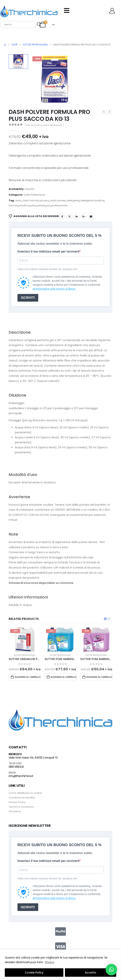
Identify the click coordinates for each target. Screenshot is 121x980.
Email (91, 216)
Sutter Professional (34, 195)
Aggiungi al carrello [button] (28, 677)
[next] (110, 112)
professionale (59, 205)
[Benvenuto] (114, 11)
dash (18, 200)
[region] (61, 965)
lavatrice (24, 205)
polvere (41, 205)
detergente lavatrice (92, 200)
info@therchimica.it (21, 776)
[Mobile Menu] (67, 11)
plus (33, 205)
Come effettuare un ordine (25, 793)
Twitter (69, 216)
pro (48, 205)
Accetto (91, 973)
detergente (73, 200)
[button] (105, 619)
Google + (84, 216)
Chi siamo (15, 811)
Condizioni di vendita (22, 798)
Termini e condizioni (21, 807)
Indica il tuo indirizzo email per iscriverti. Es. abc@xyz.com (47, 269)
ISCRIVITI (28, 298)
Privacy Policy (17, 802)
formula (13, 205)
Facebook (62, 216)
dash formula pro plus (36, 200)
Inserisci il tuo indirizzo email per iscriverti (48, 251)
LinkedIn (76, 216)
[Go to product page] (25, 640)
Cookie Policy (34, 973)
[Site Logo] (29, 11)
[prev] (104, 112)
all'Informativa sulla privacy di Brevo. (54, 289)
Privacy (50, 962)
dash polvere (58, 200)
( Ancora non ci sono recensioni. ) (44, 125)
